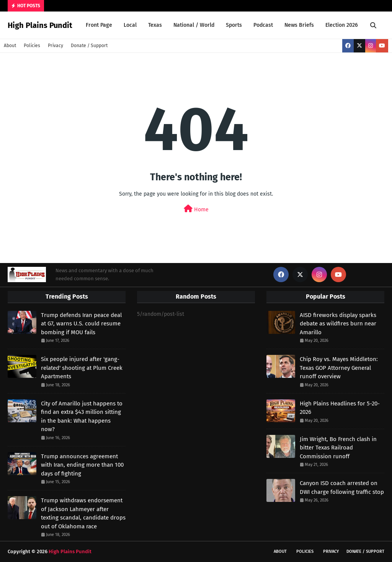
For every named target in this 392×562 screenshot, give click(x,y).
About (10, 46)
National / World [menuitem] (194, 25)
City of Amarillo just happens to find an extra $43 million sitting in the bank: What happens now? (82, 417)
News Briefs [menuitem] (299, 25)
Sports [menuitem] (234, 25)
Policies (32, 46)
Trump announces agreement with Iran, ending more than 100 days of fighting (82, 465)
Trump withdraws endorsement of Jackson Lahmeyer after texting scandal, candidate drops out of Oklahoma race (83, 513)
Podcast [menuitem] (263, 25)
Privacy (56, 46)
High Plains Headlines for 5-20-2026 (340, 408)
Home (196, 209)
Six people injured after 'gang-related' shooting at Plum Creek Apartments (82, 368)
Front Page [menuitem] (99, 25)
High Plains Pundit (40, 25)
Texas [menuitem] (155, 25)
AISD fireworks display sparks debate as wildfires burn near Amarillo (338, 324)
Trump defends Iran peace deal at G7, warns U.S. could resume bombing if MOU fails (81, 324)
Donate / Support (89, 46)
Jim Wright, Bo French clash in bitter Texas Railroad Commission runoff (338, 448)
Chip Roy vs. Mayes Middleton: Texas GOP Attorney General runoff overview (339, 368)
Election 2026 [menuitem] (342, 25)
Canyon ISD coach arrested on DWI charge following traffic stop (342, 488)
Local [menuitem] (130, 25)
